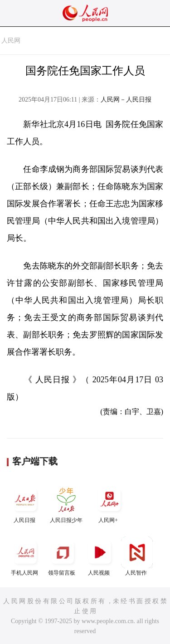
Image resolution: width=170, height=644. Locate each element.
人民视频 (100, 556)
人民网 (11, 41)
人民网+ (109, 504)
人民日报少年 (66, 504)
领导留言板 (63, 556)
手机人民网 (25, 556)
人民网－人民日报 (126, 100)
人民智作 (137, 556)
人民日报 (25, 504)
